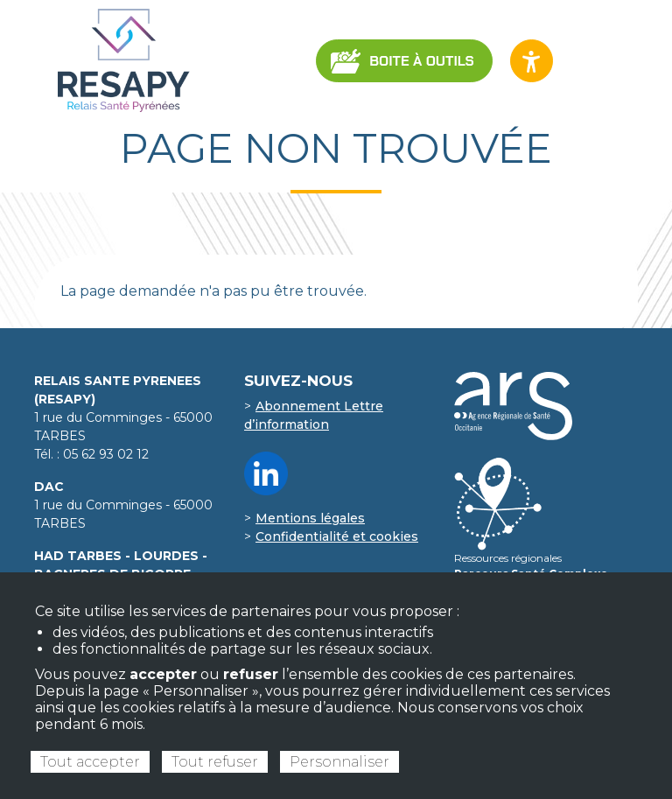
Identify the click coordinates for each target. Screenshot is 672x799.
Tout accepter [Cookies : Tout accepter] (90, 762)
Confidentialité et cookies (337, 536)
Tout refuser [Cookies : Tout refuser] (215, 762)
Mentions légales (310, 518)
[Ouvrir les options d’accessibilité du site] (532, 61)
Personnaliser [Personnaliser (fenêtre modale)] (339, 762)
